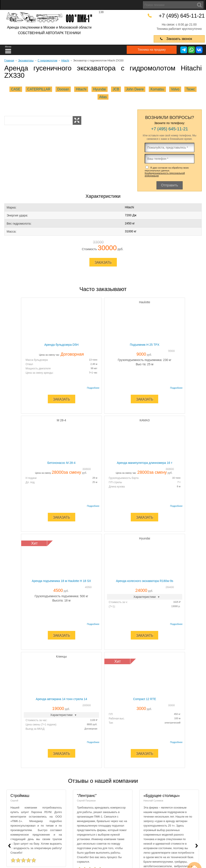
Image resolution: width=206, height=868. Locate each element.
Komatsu (157, 89)
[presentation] (9, 725)
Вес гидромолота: (19, 224)
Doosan (63, 89)
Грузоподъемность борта (28, 482)
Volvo (175, 89)
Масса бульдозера (24, 360)
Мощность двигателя (26, 368)
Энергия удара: (17, 215)
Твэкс (190, 89)
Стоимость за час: (56, 601)
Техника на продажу (149, 50)
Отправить (169, 185)
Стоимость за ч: (150, 483)
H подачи (146, 360)
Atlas (103, 97)
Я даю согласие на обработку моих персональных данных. (167, 172)
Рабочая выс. (117, 599)
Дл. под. (145, 364)
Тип (111, 604)
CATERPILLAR (39, 89)
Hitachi (81, 89)
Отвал (17, 364)
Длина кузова (21, 490)
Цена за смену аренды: (27, 373)
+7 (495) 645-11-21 (183, 16)
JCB (116, 89)
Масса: (11, 231)
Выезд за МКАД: (55, 610)
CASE (16, 89)
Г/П (111, 595)
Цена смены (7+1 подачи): (60, 605)
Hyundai (100, 89)
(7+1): (144, 488)
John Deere (135, 89)
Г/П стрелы (20, 486)
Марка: (12, 207)
